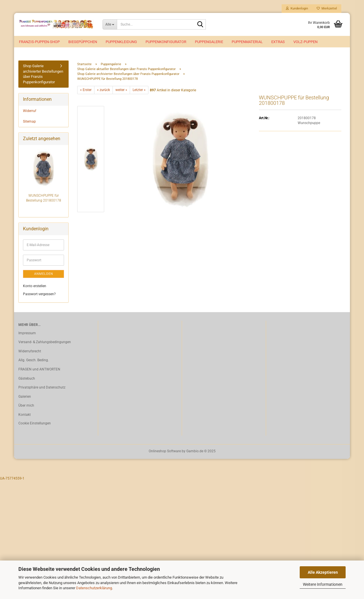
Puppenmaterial (247, 42)
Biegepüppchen (83, 42)
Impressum (27, 333)
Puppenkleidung (121, 42)
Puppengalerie (209, 42)
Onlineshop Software (165, 451)
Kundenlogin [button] (297, 8)
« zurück (103, 90)
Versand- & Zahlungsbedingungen (45, 342)
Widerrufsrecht (30, 351)
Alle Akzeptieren (323, 572)
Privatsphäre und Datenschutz (42, 387)
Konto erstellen (35, 286)
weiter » (121, 90)
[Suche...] (110, 24)
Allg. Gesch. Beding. (34, 360)
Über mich (26, 405)
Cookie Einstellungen (35, 423)
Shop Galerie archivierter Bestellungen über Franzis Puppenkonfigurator (43, 74)
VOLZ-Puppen (305, 42)
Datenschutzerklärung (94, 588)
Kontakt (25, 415)
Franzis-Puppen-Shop (39, 42)
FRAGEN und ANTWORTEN (39, 369)
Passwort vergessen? (39, 294)
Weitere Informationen (323, 584)
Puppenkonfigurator (166, 42)
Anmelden (44, 274)
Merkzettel (327, 8)
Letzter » (139, 90)
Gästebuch (27, 378)
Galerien (25, 397)
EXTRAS (278, 42)
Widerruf (30, 111)
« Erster (86, 90)
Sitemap (29, 121)
